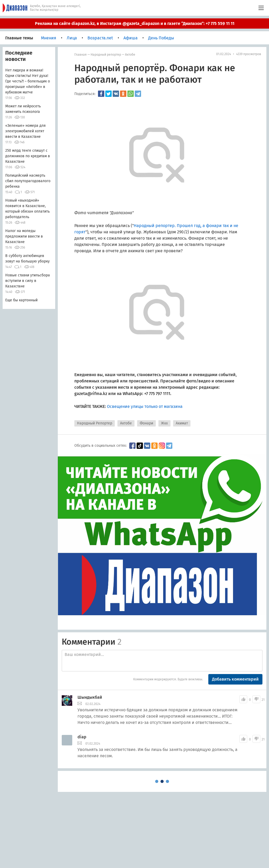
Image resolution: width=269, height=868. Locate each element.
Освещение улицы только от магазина (145, 406)
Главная (81, 55)
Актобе (130, 55)
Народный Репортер (95, 423)
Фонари (146, 423)
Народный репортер (106, 55)
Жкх (164, 423)
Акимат (182, 423)
